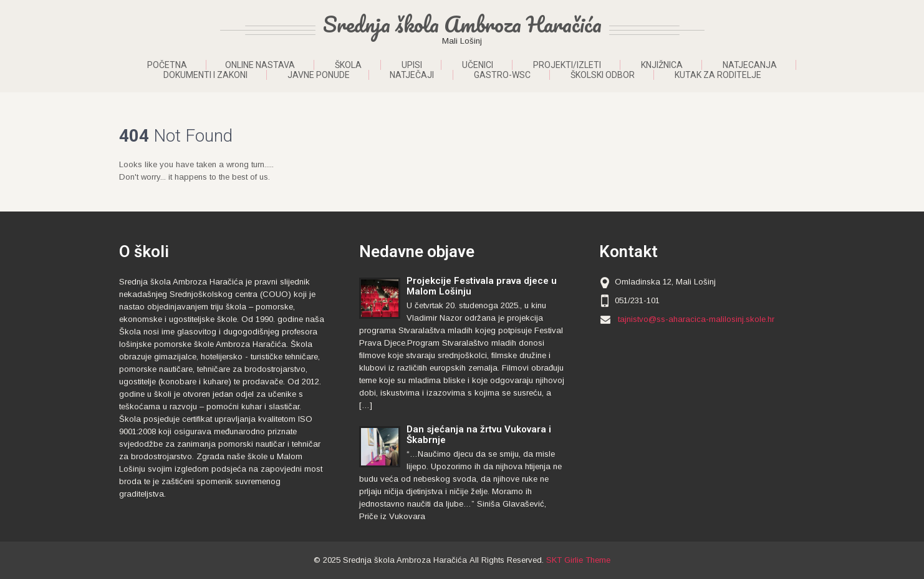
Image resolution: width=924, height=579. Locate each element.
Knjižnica (662, 65)
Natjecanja (750, 65)
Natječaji (412, 75)
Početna (167, 65)
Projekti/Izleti (567, 65)
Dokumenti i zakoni (205, 75)
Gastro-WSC (502, 75)
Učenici (478, 65)
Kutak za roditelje (718, 75)
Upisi (412, 65)
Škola (348, 65)
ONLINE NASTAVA (260, 65)
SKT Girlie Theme (578, 560)
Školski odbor (603, 75)
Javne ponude (319, 75)
